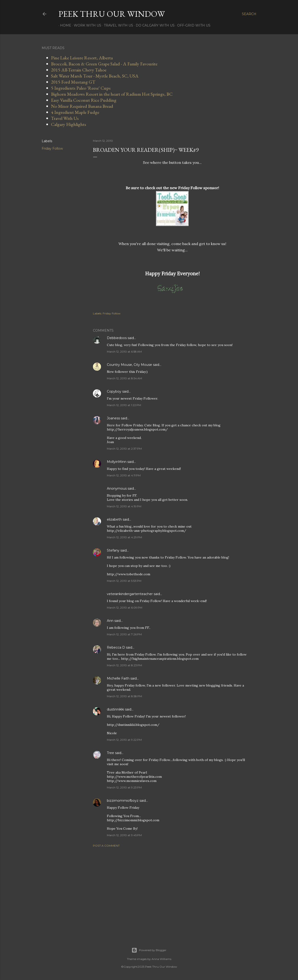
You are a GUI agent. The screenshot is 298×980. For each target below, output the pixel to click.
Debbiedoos (117, 338)
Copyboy (114, 391)
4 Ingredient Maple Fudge (75, 112)
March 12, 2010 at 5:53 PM (124, 581)
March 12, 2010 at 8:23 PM (124, 665)
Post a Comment (106, 846)
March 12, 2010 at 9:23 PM (124, 787)
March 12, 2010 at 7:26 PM (124, 634)
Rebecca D (116, 647)
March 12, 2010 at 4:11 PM (124, 475)
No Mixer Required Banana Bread (82, 106)
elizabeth (114, 519)
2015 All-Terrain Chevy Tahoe (79, 70)
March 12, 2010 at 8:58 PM (124, 696)
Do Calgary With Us (154, 25)
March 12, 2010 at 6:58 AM (124, 352)
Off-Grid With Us (192, 25)
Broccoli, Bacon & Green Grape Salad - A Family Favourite (104, 64)
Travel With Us (117, 25)
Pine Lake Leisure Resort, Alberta (82, 58)
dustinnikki (115, 709)
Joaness (113, 418)
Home (64, 25)
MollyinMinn (117, 462)
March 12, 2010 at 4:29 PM (124, 537)
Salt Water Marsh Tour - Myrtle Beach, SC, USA (95, 76)
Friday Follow (52, 148)
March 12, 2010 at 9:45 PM (124, 835)
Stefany (113, 550)
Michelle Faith (118, 678)
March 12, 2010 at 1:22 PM (124, 405)
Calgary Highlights (69, 124)
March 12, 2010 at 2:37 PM (124, 449)
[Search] (249, 14)
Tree (110, 753)
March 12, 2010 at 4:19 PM (124, 506)
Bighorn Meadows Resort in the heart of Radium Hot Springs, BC (112, 94)
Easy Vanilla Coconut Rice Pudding (84, 100)
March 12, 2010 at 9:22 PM (124, 740)
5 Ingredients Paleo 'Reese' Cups (81, 88)
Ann (110, 621)
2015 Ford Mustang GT (73, 82)
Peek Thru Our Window (112, 14)
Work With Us (86, 25)
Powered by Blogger (149, 950)
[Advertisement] (172, 892)
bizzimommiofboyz (123, 801)
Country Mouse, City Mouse (129, 365)
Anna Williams (161, 959)
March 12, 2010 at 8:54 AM (124, 378)
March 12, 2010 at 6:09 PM (125, 608)
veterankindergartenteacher (130, 594)
